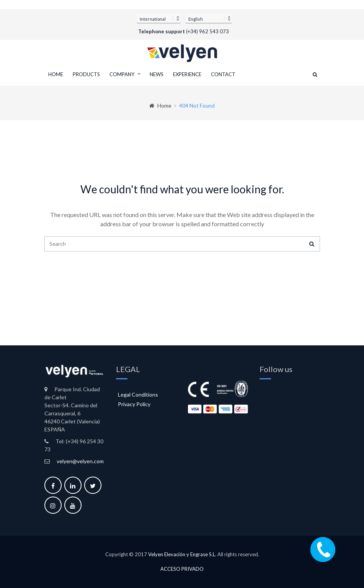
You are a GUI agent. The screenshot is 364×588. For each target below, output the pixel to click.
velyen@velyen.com (80, 461)
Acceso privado (182, 568)
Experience (187, 74)
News (157, 74)
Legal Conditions (138, 394)
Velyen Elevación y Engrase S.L (182, 554)
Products (86, 74)
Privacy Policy (134, 404)
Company (122, 74)
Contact (223, 74)
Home (56, 74)
